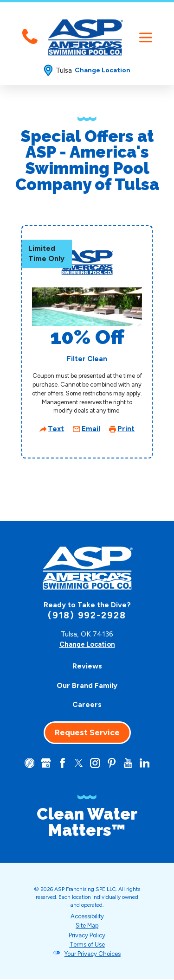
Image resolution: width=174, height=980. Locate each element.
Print (126, 429)
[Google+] (44, 763)
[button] (145, 37)
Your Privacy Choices (93, 955)
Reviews (87, 666)
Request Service (87, 732)
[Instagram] (95, 763)
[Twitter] (78, 763)
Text (56, 429)
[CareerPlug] (26, 763)
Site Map (87, 926)
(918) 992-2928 (87, 615)
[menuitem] (87, 666)
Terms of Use (87, 945)
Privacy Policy (87, 936)
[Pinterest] (113, 763)
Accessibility (87, 917)
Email (91, 429)
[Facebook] (61, 763)
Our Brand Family (87, 685)
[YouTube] (130, 763)
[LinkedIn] (147, 763)
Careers (87, 704)
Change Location (103, 70)
